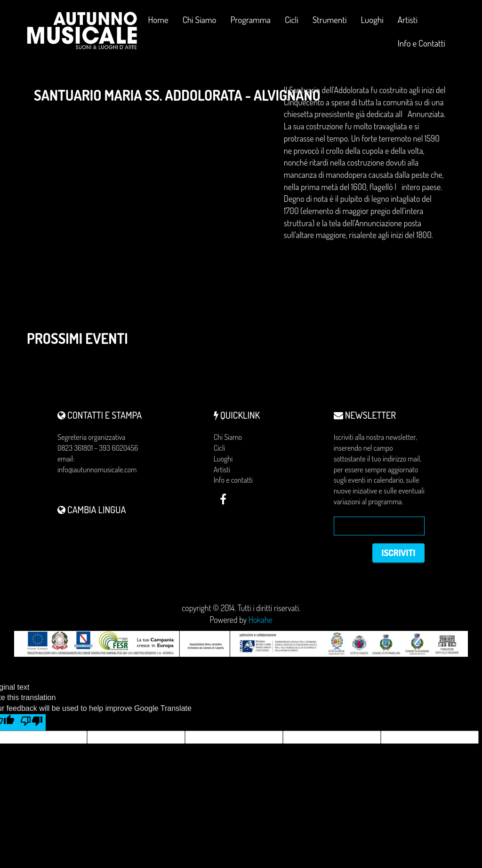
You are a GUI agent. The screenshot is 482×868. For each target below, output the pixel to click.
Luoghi (372, 24)
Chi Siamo (200, 20)
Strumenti (330, 24)
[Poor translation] (32, 725)
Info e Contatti (422, 43)
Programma (251, 20)
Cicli (292, 24)
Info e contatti (233, 480)
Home (158, 20)
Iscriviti (396, 554)
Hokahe (261, 622)
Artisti (408, 20)
